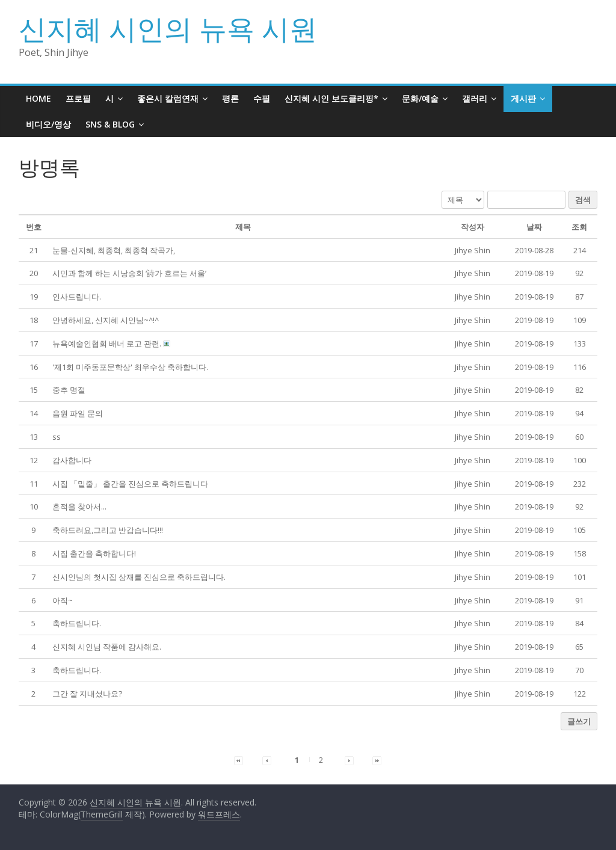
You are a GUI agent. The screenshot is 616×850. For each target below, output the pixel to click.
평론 (230, 98)
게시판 (523, 98)
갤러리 (475, 98)
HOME (38, 98)
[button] (473, 250)
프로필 (78, 98)
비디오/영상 (48, 124)
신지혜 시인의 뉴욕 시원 (168, 28)
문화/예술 (420, 98)
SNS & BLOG (110, 124)
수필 (262, 98)
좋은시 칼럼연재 (168, 98)
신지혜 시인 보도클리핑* (331, 98)
